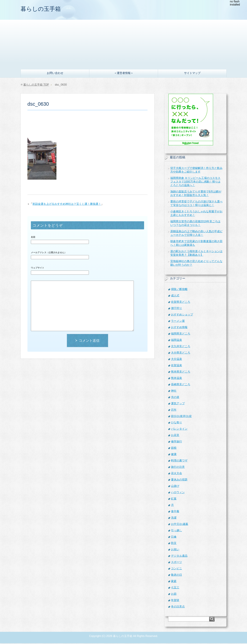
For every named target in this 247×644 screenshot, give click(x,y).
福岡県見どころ (181, 334)
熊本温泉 (177, 379)
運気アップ (178, 404)
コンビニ (177, 569)
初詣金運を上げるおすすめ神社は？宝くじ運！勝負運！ (67, 205)
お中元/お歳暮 (180, 525)
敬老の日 (177, 575)
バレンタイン (179, 429)
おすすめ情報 (179, 328)
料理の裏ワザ (179, 461)
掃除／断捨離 (179, 290)
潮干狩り (177, 309)
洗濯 (174, 518)
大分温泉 (177, 360)
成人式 (175, 296)
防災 (174, 544)
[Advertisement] (123, 44)
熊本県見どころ (181, 372)
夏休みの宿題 (179, 480)
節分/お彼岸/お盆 (181, 417)
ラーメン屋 (178, 322)
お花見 (175, 436)
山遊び (175, 487)
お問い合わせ (55, 74)
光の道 (175, 398)
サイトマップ (192, 74)
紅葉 (174, 499)
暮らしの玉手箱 (42, 9)
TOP (36, 85)
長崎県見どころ (181, 385)
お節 (174, 595)
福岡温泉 (177, 341)
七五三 (175, 588)
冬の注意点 (178, 607)
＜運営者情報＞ (124, 74)
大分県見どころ (181, 353)
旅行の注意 (178, 468)
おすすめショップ (182, 315)
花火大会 (177, 474)
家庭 (174, 582)
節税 (174, 449)
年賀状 (175, 601)
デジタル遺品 (179, 556)
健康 (174, 455)
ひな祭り (177, 423)
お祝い (175, 550)
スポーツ (177, 563)
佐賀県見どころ (181, 303)
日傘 (174, 537)
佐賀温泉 (177, 366)
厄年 (174, 410)
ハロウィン (178, 493)
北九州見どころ (181, 347)
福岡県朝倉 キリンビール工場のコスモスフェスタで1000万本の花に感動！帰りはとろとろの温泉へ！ (195, 182)
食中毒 (175, 512)
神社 (174, 391)
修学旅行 (177, 442)
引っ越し (177, 531)
